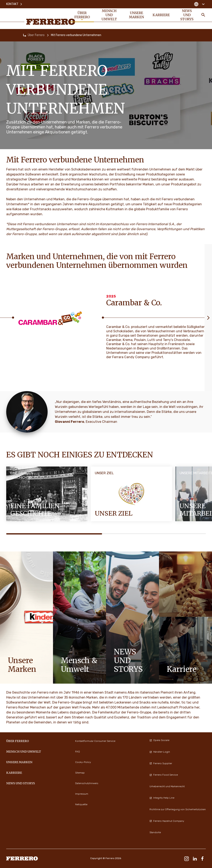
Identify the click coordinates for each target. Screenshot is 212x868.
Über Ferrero (36, 35)
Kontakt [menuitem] (14, 4)
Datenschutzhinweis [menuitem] (87, 783)
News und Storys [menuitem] (187, 15)
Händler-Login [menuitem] (160, 752)
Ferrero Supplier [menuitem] (161, 763)
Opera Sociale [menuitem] (159, 740)
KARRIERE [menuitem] (161, 15)
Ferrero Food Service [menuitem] (164, 775)
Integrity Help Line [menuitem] (162, 798)
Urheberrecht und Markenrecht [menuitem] (167, 786)
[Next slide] (208, 318)
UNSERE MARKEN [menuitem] (136, 15)
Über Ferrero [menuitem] (82, 15)
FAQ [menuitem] (78, 752)
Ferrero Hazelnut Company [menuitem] (167, 821)
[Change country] (199, 4)
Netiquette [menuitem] (81, 804)
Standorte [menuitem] (155, 832)
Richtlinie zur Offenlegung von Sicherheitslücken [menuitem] (178, 809)
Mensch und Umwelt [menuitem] (109, 15)
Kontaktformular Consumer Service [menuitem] (95, 741)
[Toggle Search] (203, 15)
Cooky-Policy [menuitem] (83, 762)
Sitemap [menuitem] (80, 773)
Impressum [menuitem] (82, 794)
